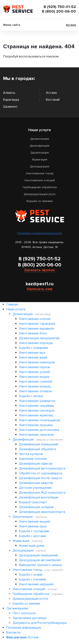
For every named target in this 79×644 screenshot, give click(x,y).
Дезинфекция (40, 146)
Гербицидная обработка (40, 187)
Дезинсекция (40, 139)
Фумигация (40, 160)
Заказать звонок (39, 270)
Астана (71, 25)
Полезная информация (24, 628)
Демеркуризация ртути (40, 194)
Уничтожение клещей (40, 180)
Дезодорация (40, 166)
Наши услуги (16, 309)
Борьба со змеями (40, 201)
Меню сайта (12, 25)
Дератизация (40, 153)
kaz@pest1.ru (40, 284)
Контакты (13, 632)
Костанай (53, 100)
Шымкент (10, 107)
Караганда (11, 100)
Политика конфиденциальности (39, 233)
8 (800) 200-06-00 (59, 11)
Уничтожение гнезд (40, 173)
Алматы (9, 93)
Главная (12, 304)
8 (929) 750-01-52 (60, 7)
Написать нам (40, 289)
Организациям (17, 608)
